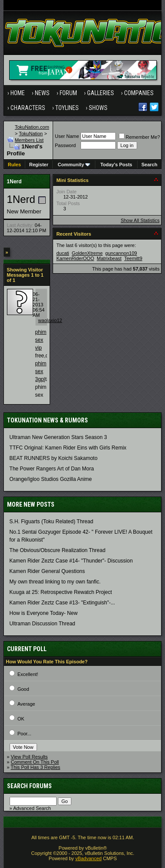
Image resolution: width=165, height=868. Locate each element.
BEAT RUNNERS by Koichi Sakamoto (54, 458)
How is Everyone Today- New (44, 613)
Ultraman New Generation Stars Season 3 (58, 437)
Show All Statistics (140, 220)
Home (18, 93)
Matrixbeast (109, 258)
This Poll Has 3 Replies (36, 767)
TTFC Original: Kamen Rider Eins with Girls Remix (68, 448)
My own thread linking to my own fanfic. (55, 582)
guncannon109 (121, 253)
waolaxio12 (50, 320)
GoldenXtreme (87, 253)
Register (39, 165)
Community (74, 165)
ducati (62, 253)
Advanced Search (32, 808)
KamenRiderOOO (75, 258)
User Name (67, 136)
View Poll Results (29, 757)
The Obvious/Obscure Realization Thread (58, 550)
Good (23, 689)
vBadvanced (89, 858)
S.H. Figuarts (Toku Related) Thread (52, 521)
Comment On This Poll (35, 762)
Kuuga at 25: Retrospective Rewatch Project (61, 592)
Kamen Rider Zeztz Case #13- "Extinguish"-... (62, 603)
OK (21, 719)
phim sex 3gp (41, 371)
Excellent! (28, 674)
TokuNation (31, 134)
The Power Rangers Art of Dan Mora (52, 469)
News (42, 93)
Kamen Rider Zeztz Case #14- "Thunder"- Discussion (71, 561)
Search (150, 165)
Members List (29, 140)
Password (65, 145)
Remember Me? (140, 137)
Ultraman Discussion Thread (42, 624)
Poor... (24, 734)
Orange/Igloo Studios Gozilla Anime (51, 479)
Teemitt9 (133, 258)
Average (26, 704)
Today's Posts (116, 165)
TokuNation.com (32, 127)
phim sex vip (41, 340)
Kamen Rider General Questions (47, 571)
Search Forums (29, 786)
